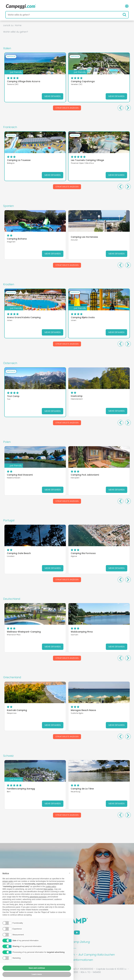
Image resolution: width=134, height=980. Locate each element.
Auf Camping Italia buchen (97, 955)
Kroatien (9, 284)
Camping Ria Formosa (83, 553)
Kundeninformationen (78, 960)
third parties (48, 889)
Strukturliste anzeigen (67, 108)
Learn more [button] (37, 974)
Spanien (8, 206)
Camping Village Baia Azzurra (24, 81)
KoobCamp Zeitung (77, 942)
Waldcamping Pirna (82, 632)
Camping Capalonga (83, 81)
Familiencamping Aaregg (21, 789)
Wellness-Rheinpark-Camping (24, 632)
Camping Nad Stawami (20, 475)
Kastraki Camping (17, 710)
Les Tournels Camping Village (87, 160)
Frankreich (10, 127)
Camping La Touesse (19, 160)
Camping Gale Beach (19, 553)
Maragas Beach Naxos (83, 710)
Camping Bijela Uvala (83, 317)
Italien (7, 48)
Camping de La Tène (82, 789)
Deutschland (12, 599)
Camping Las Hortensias (84, 237)
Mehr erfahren (53, 96)
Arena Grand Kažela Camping (24, 317)
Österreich (10, 363)
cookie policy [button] (51, 887)
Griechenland (12, 677)
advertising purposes (38, 897)
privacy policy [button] (8, 881)
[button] (70, 873)
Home (18, 25)
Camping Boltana (17, 239)
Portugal (9, 520)
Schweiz (8, 756)
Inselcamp (77, 396)
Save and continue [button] (37, 968)
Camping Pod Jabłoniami (85, 475)
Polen (7, 442)
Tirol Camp (13, 396)
